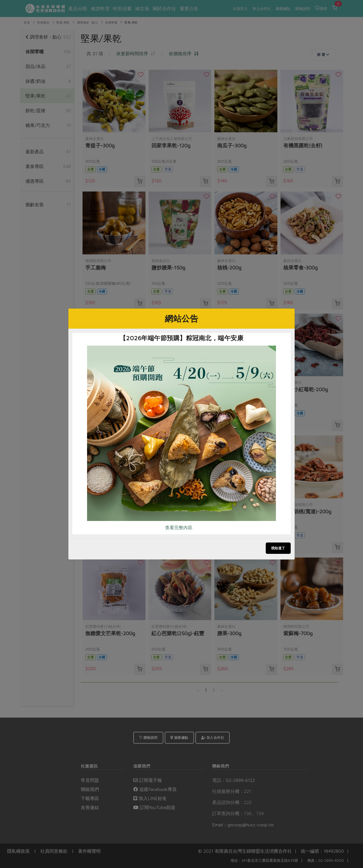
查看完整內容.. (180, 527)
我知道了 (278, 548)
